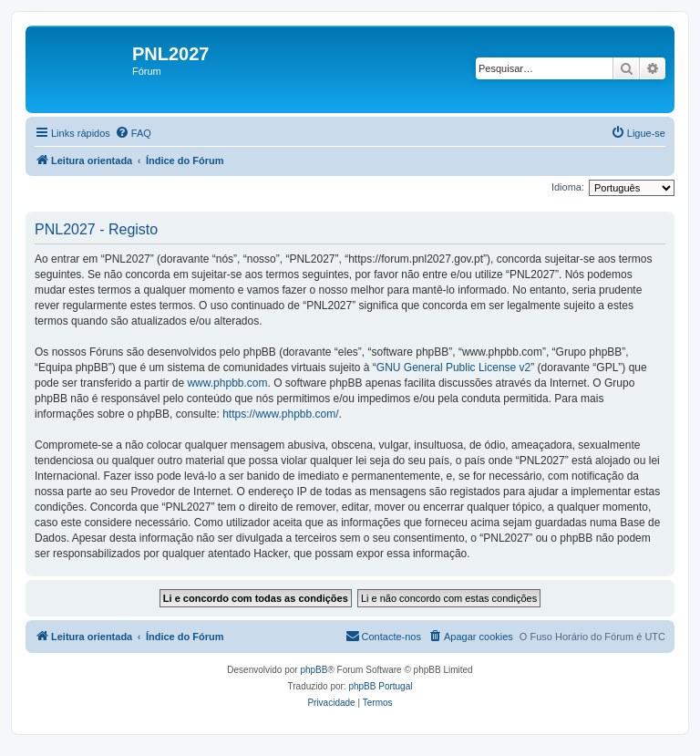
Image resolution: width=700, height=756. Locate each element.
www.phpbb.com (227, 383)
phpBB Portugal (380, 686)
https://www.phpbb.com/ (280, 414)
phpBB (314, 670)
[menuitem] (133, 133)
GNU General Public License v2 (453, 368)
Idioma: (568, 187)
